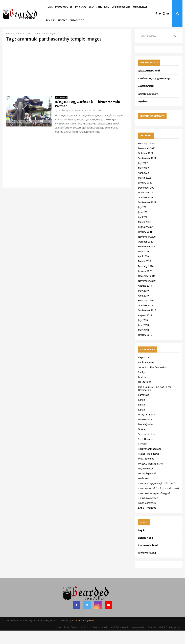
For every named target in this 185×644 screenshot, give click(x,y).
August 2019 (145, 299)
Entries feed (145, 551)
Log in (142, 544)
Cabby (141, 386)
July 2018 (143, 334)
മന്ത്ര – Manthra (147, 521)
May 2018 (143, 343)
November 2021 (147, 206)
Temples (51, 20)
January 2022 (145, 196)
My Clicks (81, 7)
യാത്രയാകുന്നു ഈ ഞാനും (154, 92)
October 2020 (146, 255)
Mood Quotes (64, 7)
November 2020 (147, 250)
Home (49, 7)
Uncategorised (146, 472)
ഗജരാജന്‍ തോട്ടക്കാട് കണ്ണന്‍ (154, 507)
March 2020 (144, 275)
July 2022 (143, 177)
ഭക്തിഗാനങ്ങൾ (147, 516)
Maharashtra (145, 433)
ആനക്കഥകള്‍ (140, 7)
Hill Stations (145, 395)
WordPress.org (147, 566)
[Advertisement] (67, 82)
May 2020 (143, 265)
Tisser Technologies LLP (83, 634)
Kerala (141, 413)
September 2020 (147, 260)
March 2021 (144, 235)
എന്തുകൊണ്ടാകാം (148, 107)
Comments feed (148, 559)
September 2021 (147, 216)
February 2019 (146, 314)
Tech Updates (146, 453)
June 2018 (143, 338)
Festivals (143, 390)
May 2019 (143, 304)
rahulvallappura (65, 124)
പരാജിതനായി (146, 99)
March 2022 (144, 191)
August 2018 (145, 329)
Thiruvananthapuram (149, 462)
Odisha (142, 443)
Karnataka (144, 408)
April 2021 (143, 231)
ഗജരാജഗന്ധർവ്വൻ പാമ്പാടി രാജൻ (158, 502)
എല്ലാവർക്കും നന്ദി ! (150, 84)
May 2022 (143, 181)
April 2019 (143, 309)
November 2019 (147, 294)
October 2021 (146, 211)
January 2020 (145, 284)
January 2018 (145, 348)
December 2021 (147, 201)
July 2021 (143, 221)
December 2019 (147, 289)
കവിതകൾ (144, 492)
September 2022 (147, 172)
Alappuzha (144, 371)
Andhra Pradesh (147, 376)
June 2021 (143, 226)
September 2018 (147, 324)
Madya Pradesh (146, 428)
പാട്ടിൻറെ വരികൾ (121, 7)
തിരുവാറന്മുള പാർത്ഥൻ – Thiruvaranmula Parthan (87, 117)
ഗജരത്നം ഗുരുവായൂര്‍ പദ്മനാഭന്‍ (157, 497)
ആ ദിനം (143, 115)
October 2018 (146, 319)
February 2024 (146, 157)
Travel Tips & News (149, 467)
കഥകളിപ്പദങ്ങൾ (147, 487)
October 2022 (146, 167)
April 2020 (143, 270)
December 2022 (147, 162)
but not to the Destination (153, 381)
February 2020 (146, 280)
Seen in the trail (99, 7)
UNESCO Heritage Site (71, 20)
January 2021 (145, 245)
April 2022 (143, 186)
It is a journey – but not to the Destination (155, 402)
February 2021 (146, 240)
